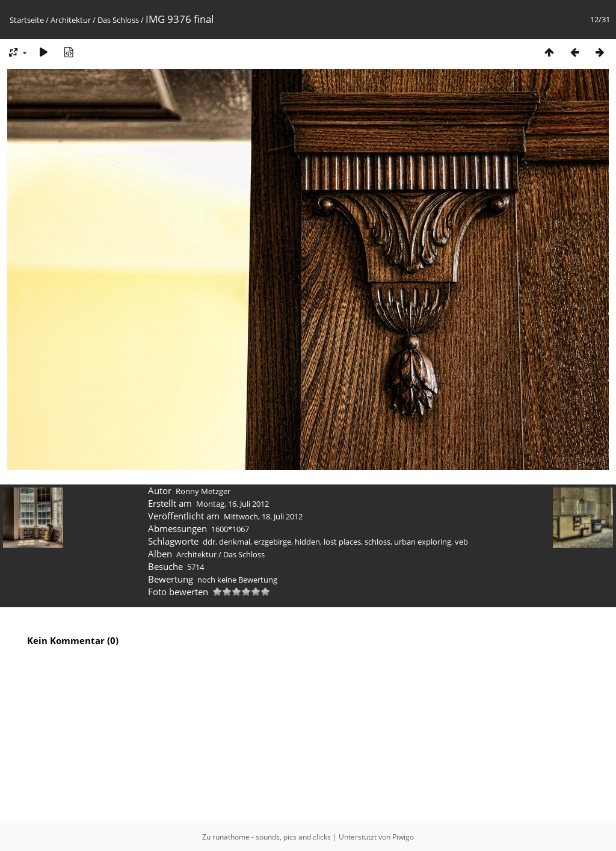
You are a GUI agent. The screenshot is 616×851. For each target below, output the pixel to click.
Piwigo (403, 837)
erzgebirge (273, 542)
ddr (209, 542)
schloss (377, 542)
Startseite (27, 20)
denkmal (235, 542)
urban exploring (423, 542)
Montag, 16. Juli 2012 (233, 504)
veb (461, 542)
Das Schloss (118, 20)
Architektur (71, 20)
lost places (342, 542)
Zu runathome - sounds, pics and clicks (266, 837)
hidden (307, 542)
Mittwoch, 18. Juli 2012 (263, 516)
